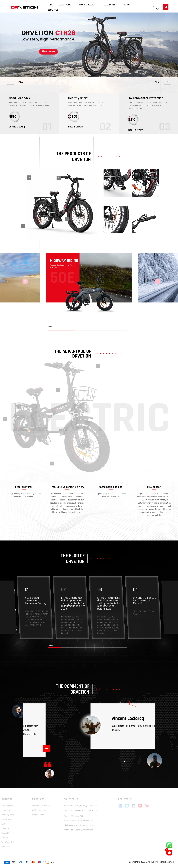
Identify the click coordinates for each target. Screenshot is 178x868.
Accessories (111, 5)
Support (129, 5)
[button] (15, 82)
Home (50, 5)
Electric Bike (66, 5)
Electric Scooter (88, 5)
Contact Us (54, 10)
